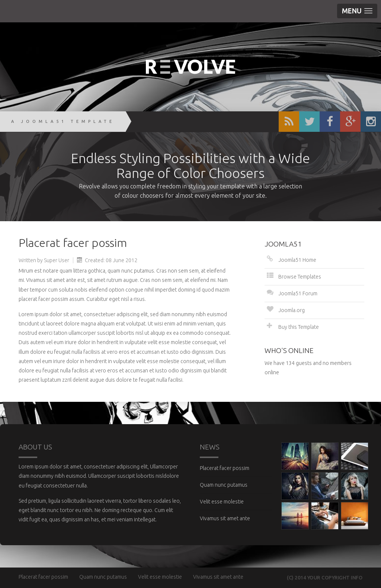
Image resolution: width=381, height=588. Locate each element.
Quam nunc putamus (224, 485)
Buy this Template (299, 327)
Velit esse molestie (222, 502)
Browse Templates (300, 277)
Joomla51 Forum (298, 293)
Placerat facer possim (225, 468)
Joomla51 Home (297, 260)
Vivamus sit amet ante (225, 518)
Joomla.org (292, 310)
